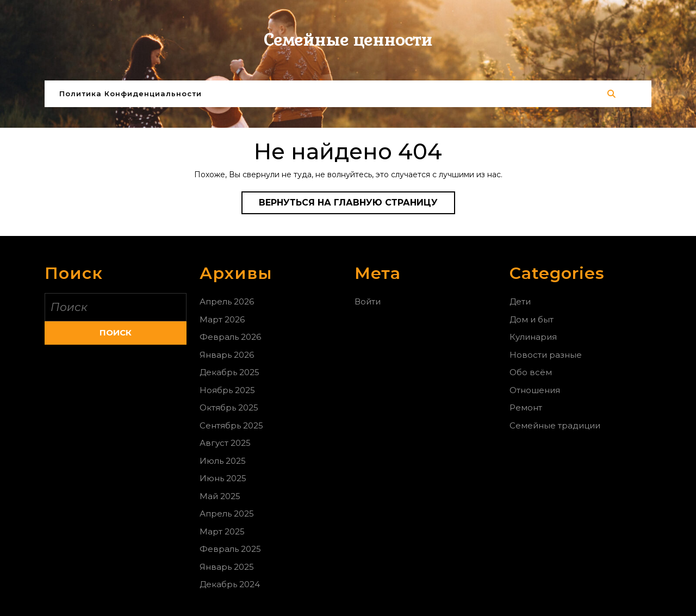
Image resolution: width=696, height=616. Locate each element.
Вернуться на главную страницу (357, 205)
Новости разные (546, 355)
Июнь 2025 (223, 478)
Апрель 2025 (227, 514)
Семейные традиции (555, 425)
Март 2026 (222, 319)
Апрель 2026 (227, 301)
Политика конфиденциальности (130, 94)
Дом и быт (532, 319)
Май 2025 (220, 496)
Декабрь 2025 (229, 372)
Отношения (535, 390)
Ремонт (526, 407)
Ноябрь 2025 (227, 390)
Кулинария (533, 337)
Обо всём (531, 372)
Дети (520, 301)
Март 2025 (222, 531)
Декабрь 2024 (230, 584)
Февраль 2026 (230, 337)
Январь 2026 (227, 355)
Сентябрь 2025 (231, 425)
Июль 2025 (223, 461)
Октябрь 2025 (229, 407)
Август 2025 (225, 443)
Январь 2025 (227, 567)
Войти (368, 301)
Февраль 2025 (230, 549)
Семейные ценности (348, 40)
